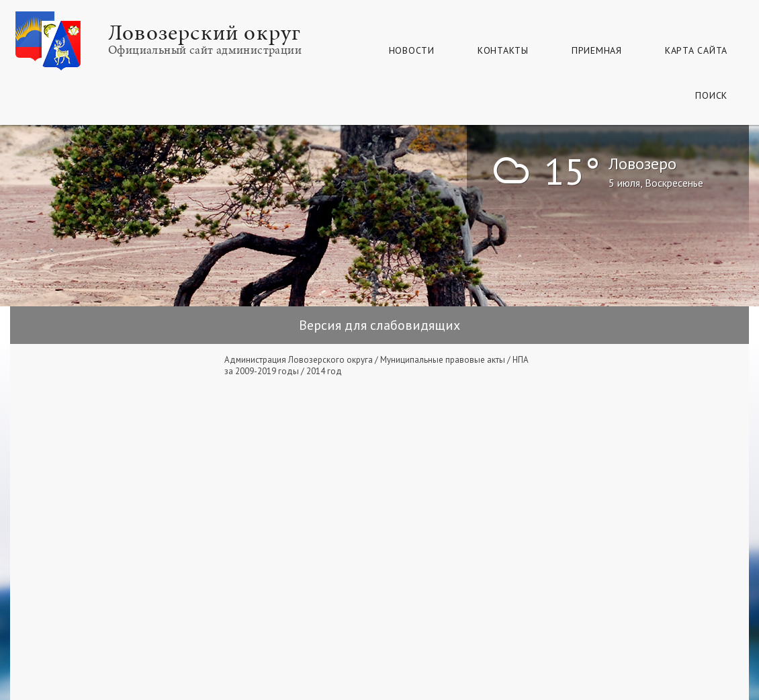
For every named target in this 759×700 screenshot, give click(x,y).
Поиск (711, 95)
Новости (412, 50)
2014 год (324, 371)
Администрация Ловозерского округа (299, 360)
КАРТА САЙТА (696, 50)
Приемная (597, 50)
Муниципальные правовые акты (443, 360)
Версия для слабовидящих (379, 325)
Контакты (503, 50)
